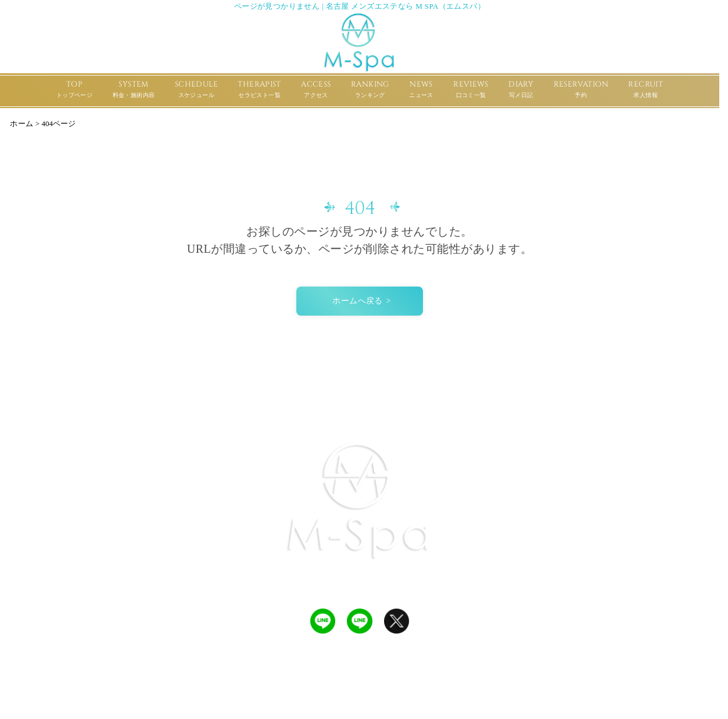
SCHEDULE (196, 90)
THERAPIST (259, 90)
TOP (74, 90)
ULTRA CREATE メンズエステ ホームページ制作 (375, 691)
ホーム (21, 124)
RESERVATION (581, 90)
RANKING (370, 90)
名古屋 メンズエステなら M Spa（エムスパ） (363, 706)
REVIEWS (471, 90)
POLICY (596, 406)
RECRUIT (645, 90)
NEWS (421, 90)
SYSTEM (134, 90)
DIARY (521, 90)
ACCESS (316, 90)
